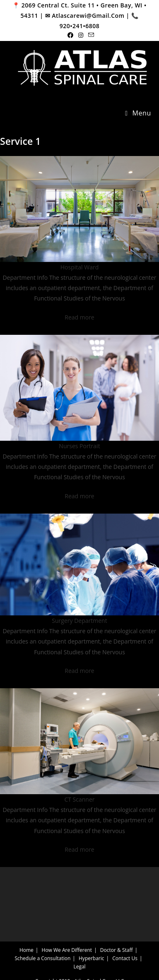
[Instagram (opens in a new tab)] (81, 35)
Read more (79, 317)
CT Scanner (79, 799)
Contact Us (125, 958)
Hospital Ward (79, 267)
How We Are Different (67, 950)
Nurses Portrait (79, 446)
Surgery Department (79, 621)
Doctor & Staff (117, 950)
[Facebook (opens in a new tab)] (70, 35)
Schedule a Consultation (42, 958)
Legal (79, 967)
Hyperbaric (92, 958)
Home (26, 950)
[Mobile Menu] (138, 113)
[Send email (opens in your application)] (90, 35)
